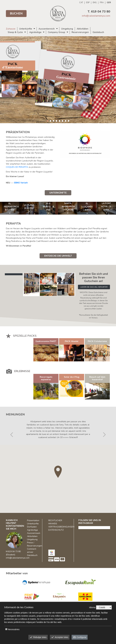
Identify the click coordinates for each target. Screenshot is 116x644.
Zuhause (11, 29)
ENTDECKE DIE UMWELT (58, 256)
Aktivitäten (83, 29)
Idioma (92, 607)
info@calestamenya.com (96, 16)
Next (112, 78)
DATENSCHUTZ (56, 530)
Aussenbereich (47, 29)
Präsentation (33, 520)
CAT (81, 3)
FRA (102, 3)
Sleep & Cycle (15, 32)
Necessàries (14, 629)
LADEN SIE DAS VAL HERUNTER (94, 287)
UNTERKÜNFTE (58, 193)
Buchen (16, 13)
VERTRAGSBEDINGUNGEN (61, 527)
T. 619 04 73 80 (99, 12)
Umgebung (67, 29)
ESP (88, 3)
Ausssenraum (34, 533)
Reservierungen (80, 32)
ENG (95, 3)
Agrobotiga (35, 32)
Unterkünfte (26, 29)
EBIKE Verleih (21, 183)
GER (109, 3)
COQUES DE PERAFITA (17, 167)
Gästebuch (98, 32)
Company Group (56, 32)
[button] (12, 426)
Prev (4, 78)
